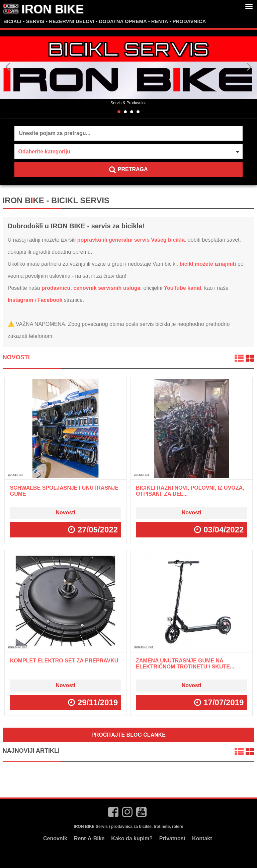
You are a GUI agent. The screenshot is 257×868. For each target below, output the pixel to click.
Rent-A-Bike (89, 838)
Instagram (20, 300)
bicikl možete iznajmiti (208, 264)
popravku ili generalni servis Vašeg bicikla (131, 240)
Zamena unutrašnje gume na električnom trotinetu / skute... (185, 664)
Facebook (50, 300)
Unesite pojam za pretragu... (54, 133)
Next (249, 67)
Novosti (16, 357)
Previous (8, 67)
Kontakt (202, 838)
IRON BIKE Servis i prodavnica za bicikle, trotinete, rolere (129, 827)
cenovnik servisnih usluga (107, 288)
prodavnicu (56, 288)
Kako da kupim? (132, 838)
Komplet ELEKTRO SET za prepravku (64, 661)
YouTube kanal (183, 288)
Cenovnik (55, 838)
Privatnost (172, 838)
